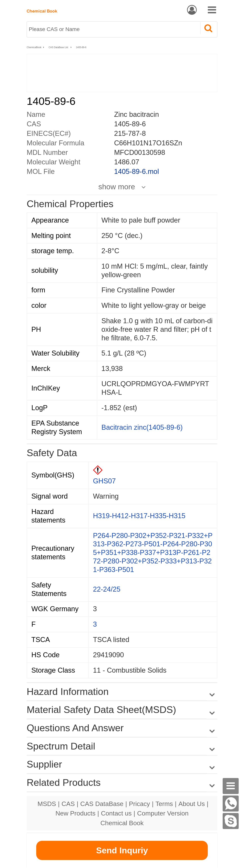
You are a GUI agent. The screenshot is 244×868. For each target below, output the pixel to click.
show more (117, 187)
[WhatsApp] (231, 804)
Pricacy (139, 804)
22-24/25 (107, 589)
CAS (68, 804)
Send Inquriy (122, 850)
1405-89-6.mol (136, 171)
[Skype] (231, 821)
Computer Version (163, 813)
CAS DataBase (102, 804)
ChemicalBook (34, 47)
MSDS (47, 804)
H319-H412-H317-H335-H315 (139, 516)
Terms (164, 804)
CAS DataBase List (59, 47)
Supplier (44, 764)
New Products (75, 813)
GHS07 (104, 481)
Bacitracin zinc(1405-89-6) (142, 427)
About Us (192, 804)
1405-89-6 (81, 47)
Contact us (116, 813)
